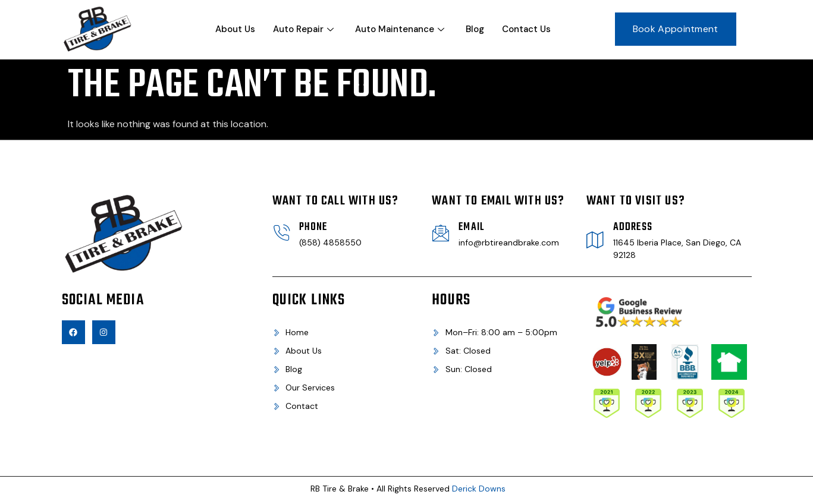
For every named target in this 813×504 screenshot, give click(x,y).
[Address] (595, 240)
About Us (235, 29)
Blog (475, 29)
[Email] (441, 233)
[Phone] (281, 233)
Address (633, 227)
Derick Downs (479, 489)
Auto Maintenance (400, 29)
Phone (313, 227)
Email (472, 227)
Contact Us (526, 29)
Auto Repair (303, 29)
